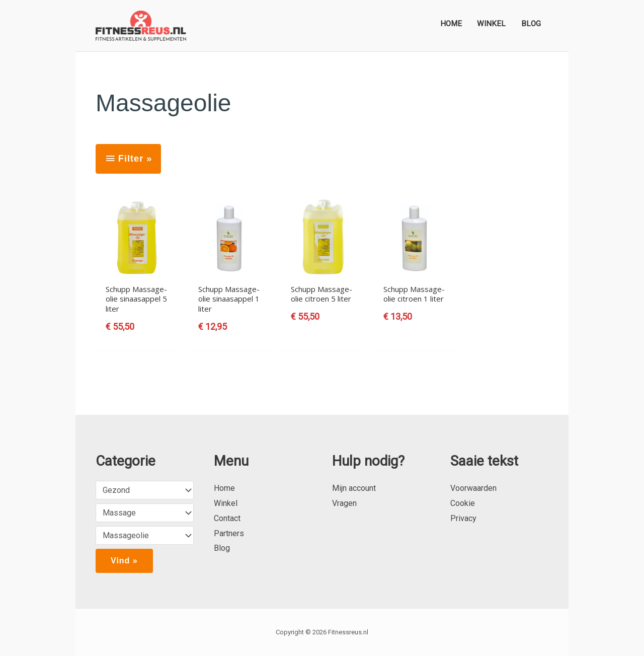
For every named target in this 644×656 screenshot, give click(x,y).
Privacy (463, 518)
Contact (227, 518)
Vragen (344, 503)
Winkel (226, 503)
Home (224, 488)
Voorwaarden (473, 488)
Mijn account (354, 488)
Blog (222, 548)
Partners (229, 533)
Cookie (463, 503)
